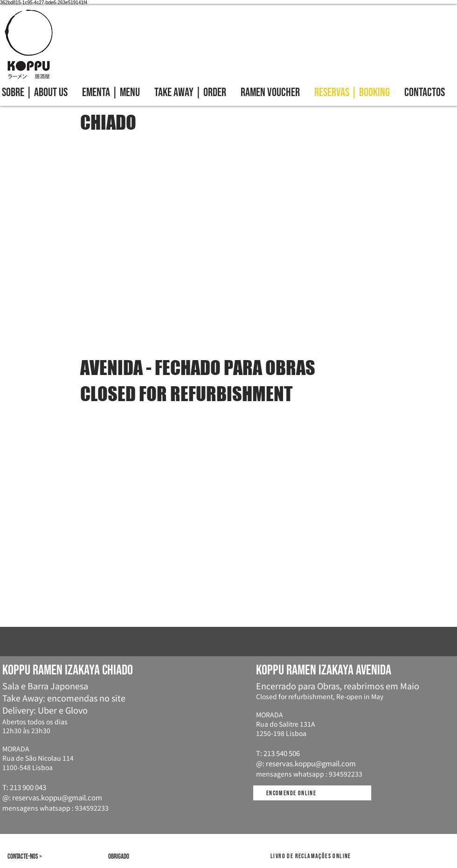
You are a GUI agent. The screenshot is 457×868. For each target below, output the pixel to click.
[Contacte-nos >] (47, 856)
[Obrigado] (122, 856)
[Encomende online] (292, 793)
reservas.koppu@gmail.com (57, 797)
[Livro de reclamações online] (312, 856)
